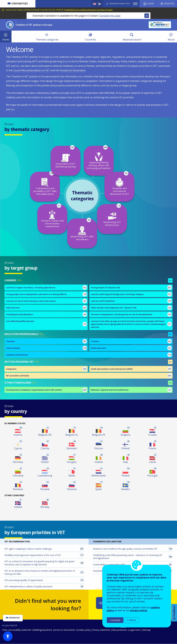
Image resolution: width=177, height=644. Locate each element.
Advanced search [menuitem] (132, 40)
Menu (135, 4)
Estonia (99, 448)
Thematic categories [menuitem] (47, 40)
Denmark (72, 448)
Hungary (72, 462)
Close (147, 16)
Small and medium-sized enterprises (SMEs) (112, 369)
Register (169, 4)
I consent (115, 620)
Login (150, 4)
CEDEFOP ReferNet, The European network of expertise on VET (160, 25)
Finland (125, 448)
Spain (99, 489)
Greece (45, 462)
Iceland (18, 507)
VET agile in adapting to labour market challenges (28, 549)
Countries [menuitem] (91, 40)
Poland (125, 476)
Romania (18, 489)
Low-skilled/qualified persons (20, 321)
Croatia (152, 435)
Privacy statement (101, 630)
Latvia (152, 462)
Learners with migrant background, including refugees (117, 294)
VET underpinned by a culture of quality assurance (29, 586)
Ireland (99, 462)
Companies (11, 369)
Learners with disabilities (103, 301)
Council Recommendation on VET (32, 70)
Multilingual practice (43, 630)
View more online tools (120, 4)
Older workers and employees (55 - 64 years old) (114, 308)
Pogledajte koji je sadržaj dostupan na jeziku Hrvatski (88, 10)
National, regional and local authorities (110, 390)
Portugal (152, 476)
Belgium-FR (99, 435)
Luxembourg (45, 476)
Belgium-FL (72, 435)
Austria (18, 435)
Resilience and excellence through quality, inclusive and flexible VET (125, 549)
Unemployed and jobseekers (20, 314)
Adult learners (13, 308)
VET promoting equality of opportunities (24, 580)
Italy (125, 462)
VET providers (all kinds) (17, 376)
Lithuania (18, 476)
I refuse (132, 620)
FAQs (5, 630)
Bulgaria (125, 435)
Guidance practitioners (17, 355)
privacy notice (139, 610)
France (152, 448)
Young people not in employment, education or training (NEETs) (36, 294)
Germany (18, 462)
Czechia (45, 448)
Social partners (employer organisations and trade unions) (34, 390)
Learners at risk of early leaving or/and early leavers (31, 301)
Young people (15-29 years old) (105, 287)
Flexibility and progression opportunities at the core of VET (33, 555)
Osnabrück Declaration (73, 70)
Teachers (10, 341)
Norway (45, 507)
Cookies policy (84, 630)
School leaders (13, 348)
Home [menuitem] (6, 40)
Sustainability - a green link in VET (109, 564)
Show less (170, 280)
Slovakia (45, 489)
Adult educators (99, 348)
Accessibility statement (20, 630)
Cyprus (18, 448)
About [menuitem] (171, 40)
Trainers (95, 341)
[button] (8, 636)
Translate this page (109, 16)
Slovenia (72, 489)
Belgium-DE (45, 435)
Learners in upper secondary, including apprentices (31, 287)
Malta (72, 476)
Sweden (125, 489)
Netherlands (99, 476)
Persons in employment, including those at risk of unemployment (122, 314)
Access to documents (65, 630)
